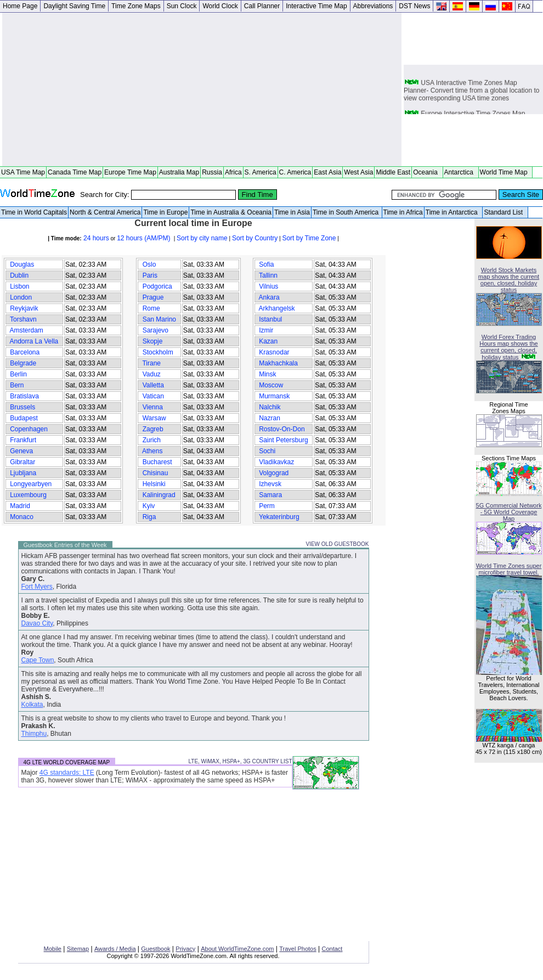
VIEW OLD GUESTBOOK (337, 544)
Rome (151, 308)
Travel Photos (298, 949)
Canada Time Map (75, 172)
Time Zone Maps (136, 6)
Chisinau (155, 473)
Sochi (267, 451)
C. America (295, 172)
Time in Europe (165, 212)
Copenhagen (29, 429)
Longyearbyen (31, 484)
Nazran (270, 418)
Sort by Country (255, 238)
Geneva (22, 451)
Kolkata (32, 705)
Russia (212, 172)
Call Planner (262, 6)
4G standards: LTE (67, 773)
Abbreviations (373, 6)
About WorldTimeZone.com (237, 949)
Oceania (427, 172)
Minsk (268, 374)
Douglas (22, 264)
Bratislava (24, 396)
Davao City (37, 623)
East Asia (327, 172)
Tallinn (268, 275)
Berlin (18, 374)
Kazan (268, 341)
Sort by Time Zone (309, 238)
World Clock (220, 6)
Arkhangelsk (277, 308)
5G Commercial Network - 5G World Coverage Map (509, 512)
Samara (271, 495)
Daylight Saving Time (74, 6)
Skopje (152, 341)
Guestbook (155, 949)
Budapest (24, 418)
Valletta (153, 385)
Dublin (19, 275)
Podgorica (157, 286)
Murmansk (275, 396)
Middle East (393, 172)
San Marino (159, 319)
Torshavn (23, 319)
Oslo (149, 264)
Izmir (266, 330)
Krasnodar (274, 352)
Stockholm (158, 352)
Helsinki (154, 484)
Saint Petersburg (284, 440)
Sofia (267, 264)
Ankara (269, 297)
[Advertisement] (202, 89)
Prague (153, 297)
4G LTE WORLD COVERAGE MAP (67, 762)
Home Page (20, 6)
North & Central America (105, 212)
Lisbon (20, 286)
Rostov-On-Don (282, 429)
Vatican (153, 396)
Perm (267, 506)
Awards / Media (115, 949)
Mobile (53, 949)
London (21, 297)
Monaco (22, 517)
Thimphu (34, 734)
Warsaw (154, 418)
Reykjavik (24, 308)
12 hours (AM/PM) (145, 238)
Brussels (23, 407)
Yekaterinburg (279, 517)
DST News (414, 6)
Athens (152, 451)
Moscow (271, 385)
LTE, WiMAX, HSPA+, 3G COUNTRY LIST (240, 761)
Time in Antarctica (454, 212)
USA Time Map (23, 172)
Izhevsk (270, 484)
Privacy (185, 949)
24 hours (95, 238)
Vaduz (151, 374)
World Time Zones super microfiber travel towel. (509, 569)
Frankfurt (23, 440)
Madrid (20, 506)
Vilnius (269, 286)
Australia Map (179, 172)
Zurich (151, 440)
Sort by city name (202, 238)
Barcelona (25, 352)
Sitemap (78, 949)
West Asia (358, 172)
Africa (233, 172)
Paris (150, 275)
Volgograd (274, 473)
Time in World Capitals (34, 212)
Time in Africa (403, 212)
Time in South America (347, 212)
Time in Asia (292, 212)
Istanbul (271, 319)
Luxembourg (28, 495)
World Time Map (506, 172)
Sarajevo (155, 330)
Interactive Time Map (316, 6)
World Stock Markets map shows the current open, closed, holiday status (509, 280)
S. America (261, 172)
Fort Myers (37, 587)
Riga (149, 517)
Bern (17, 385)
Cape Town (38, 660)
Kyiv (148, 506)
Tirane (151, 363)
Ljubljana (23, 473)
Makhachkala (278, 363)
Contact (332, 949)
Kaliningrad (159, 495)
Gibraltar (23, 462)
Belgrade (23, 363)
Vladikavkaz (277, 462)
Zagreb (153, 429)
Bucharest (157, 462)
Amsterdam (27, 330)
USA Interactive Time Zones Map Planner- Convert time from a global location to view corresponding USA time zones (471, 94)
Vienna (152, 407)
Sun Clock (182, 6)
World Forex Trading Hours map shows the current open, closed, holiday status (508, 347)
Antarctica (461, 172)
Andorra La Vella (34, 341)
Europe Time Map (130, 172)
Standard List (505, 212)
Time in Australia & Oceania (231, 212)
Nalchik (270, 407)
